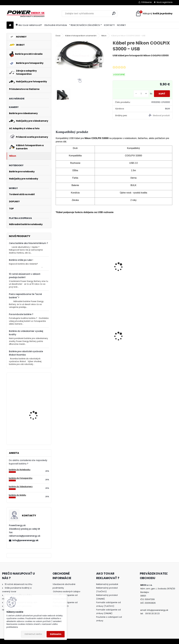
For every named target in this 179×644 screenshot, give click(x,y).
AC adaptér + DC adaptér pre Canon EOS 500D (74, 340)
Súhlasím (56, 634)
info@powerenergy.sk (25, 540)
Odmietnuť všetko (33, 634)
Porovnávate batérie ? (21, 314)
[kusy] (139, 94)
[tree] (68, 597)
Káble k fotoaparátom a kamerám (81, 36)
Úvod (58, 36)
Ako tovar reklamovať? (29, 25)
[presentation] (58, 59)
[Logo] (26, 14)
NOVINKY (121, 25)
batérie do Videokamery (21, 487)
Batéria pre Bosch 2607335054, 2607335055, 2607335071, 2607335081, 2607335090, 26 (34, 425)
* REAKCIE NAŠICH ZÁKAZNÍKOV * (86, 25)
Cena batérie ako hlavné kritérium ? (28, 243)
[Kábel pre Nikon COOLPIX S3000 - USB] (80, 54)
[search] (114, 13)
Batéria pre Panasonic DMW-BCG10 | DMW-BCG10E (153, 342)
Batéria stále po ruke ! (21, 260)
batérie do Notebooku (20, 470)
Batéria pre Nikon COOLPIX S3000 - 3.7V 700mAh (72, 274)
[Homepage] (10, 25)
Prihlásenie (147, 2)
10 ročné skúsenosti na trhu (18, 584)
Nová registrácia (165, 2)
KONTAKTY (109, 25)
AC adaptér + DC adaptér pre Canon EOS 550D (113, 342)
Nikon (104, 36)
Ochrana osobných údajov (67, 592)
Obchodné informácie (56, 25)
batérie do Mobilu (17, 495)
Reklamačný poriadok (107, 584)
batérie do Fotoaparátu (21, 478)
